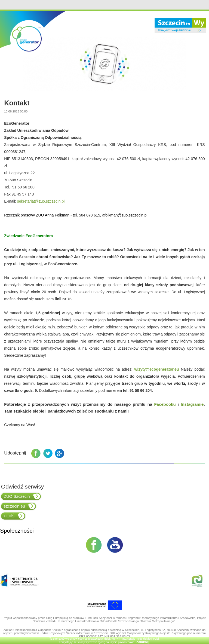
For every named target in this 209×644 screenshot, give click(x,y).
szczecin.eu (19, 506)
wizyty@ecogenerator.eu (157, 369)
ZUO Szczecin (22, 496)
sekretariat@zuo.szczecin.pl (41, 201)
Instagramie (192, 404)
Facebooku (165, 404)
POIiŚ (14, 516)
